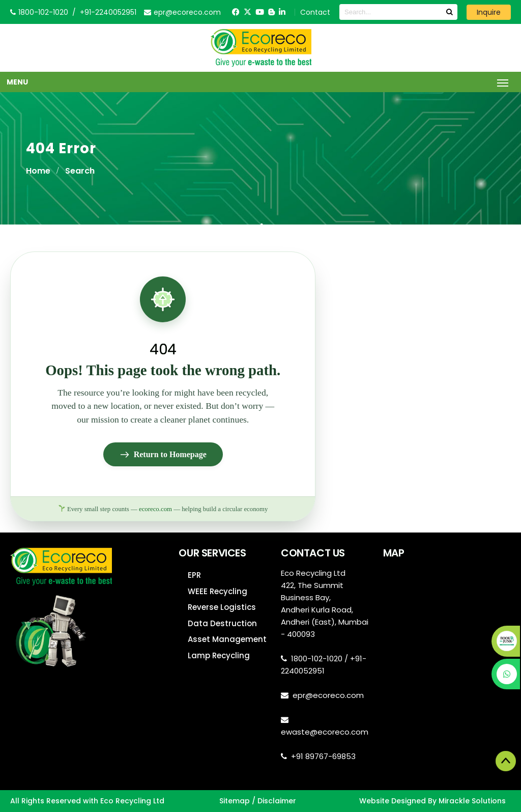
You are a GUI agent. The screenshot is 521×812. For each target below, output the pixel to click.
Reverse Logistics (222, 607)
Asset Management (227, 639)
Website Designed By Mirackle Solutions (432, 801)
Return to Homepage (163, 455)
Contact (315, 12)
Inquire (489, 12)
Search (80, 171)
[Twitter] (248, 12)
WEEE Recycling (218, 591)
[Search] (449, 12)
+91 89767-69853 (323, 756)
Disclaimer (277, 801)
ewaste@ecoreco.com (325, 732)
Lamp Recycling (219, 655)
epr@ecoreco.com (328, 695)
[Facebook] (236, 12)
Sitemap (235, 801)
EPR (194, 575)
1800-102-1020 (317, 659)
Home (38, 171)
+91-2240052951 (108, 12)
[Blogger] (271, 12)
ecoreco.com (155, 509)
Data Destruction (222, 623)
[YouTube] (260, 12)
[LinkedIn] (282, 12)
